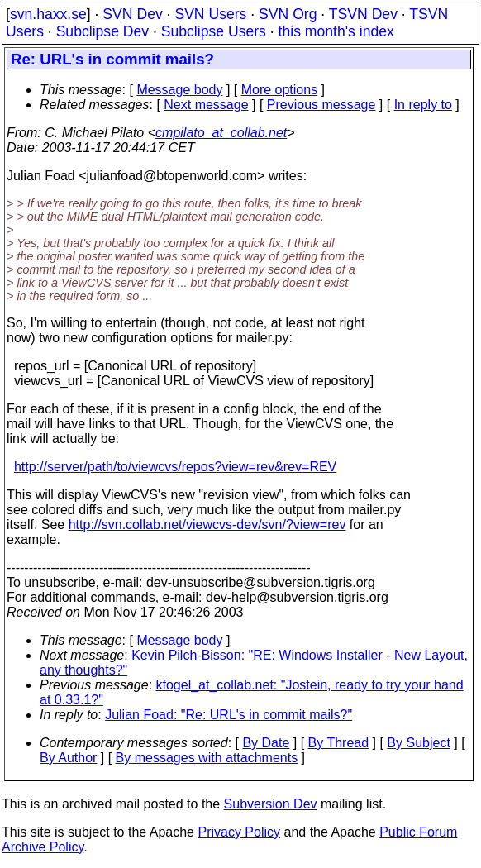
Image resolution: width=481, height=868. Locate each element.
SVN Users (210, 14)
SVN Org (288, 14)
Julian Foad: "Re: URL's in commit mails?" (229, 715)
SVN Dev (132, 14)
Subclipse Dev (102, 31)
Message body (179, 90)
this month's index (336, 31)
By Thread (339, 743)
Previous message (321, 105)
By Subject (418, 743)
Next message (206, 105)
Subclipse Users (214, 31)
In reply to (423, 105)
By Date (266, 743)
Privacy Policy (239, 832)
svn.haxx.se (48, 14)
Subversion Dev (271, 804)
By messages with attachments (207, 758)
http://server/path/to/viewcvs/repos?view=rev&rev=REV (175, 467)
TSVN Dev (363, 14)
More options (280, 90)
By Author (68, 758)
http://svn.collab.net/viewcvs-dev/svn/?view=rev (207, 525)
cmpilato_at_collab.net (221, 133)
